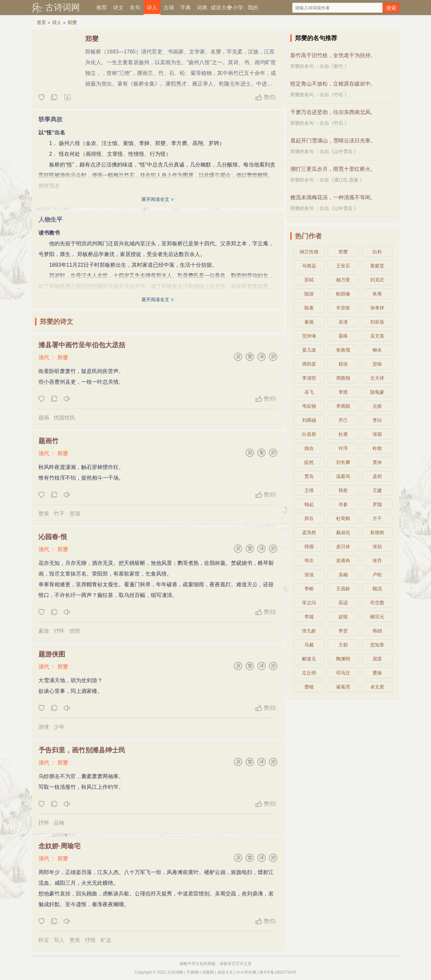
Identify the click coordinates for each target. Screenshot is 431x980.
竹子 (59, 514)
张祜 (377, 546)
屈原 (377, 659)
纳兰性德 (309, 252)
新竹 (338, 66)
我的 (253, 8)
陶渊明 (343, 659)
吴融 (343, 575)
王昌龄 (343, 589)
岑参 (343, 504)
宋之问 (309, 603)
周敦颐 (343, 378)
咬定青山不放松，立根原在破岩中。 (333, 84)
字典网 (192, 972)
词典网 (208, 972)
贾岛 (309, 476)
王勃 (343, 645)
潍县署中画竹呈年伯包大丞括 (82, 345)
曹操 (377, 673)
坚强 (75, 514)
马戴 (309, 645)
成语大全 (219, 8)
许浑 (343, 448)
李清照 (309, 378)
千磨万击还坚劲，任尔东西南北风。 (333, 112)
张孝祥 (377, 308)
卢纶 (377, 575)
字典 (185, 8)
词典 (202, 8)
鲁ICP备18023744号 (278, 972)
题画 (44, 418)
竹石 (338, 95)
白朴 (377, 252)
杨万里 (343, 280)
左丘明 (309, 673)
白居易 (309, 434)
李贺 (343, 631)
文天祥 (377, 378)
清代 (44, 357)
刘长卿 (343, 462)
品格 (59, 823)
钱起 (309, 504)
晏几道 (309, 350)
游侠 (44, 727)
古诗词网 (62, 7)
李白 (377, 420)
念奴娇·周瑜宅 (59, 846)
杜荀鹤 (343, 518)
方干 (377, 518)
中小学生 (236, 8)
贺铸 (377, 364)
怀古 (44, 940)
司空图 (377, 603)
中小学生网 (246, 972)
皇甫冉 (343, 561)
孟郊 (377, 476)
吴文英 (377, 336)
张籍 (377, 434)
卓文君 (377, 687)
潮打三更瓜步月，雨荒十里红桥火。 (333, 169)
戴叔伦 (343, 532)
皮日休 (343, 546)
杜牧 (377, 448)
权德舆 (377, 532)
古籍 (169, 8)
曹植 (309, 687)
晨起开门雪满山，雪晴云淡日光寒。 (333, 141)
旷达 (106, 940)
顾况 (377, 589)
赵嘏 (343, 617)
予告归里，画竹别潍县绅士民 (82, 750)
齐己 (343, 420)
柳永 (377, 350)
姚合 (309, 448)
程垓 (343, 364)
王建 (377, 490)
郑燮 (72, 22)
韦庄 (309, 561)
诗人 (152, 8)
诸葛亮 (343, 687)
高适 (343, 603)
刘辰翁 (377, 322)
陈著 (309, 308)
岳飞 (309, 392)
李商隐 (343, 406)
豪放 (44, 631)
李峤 (309, 589)
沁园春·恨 (53, 537)
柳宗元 (377, 617)
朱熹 (377, 294)
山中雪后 (343, 151)
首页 (41, 22)
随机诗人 (67, 98)
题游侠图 (52, 654)
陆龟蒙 (377, 392)
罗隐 (377, 504)
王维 (309, 490)
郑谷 (309, 518)
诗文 (118, 8)
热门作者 (308, 236)
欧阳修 (343, 294)
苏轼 (309, 280)
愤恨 (75, 631)
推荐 (102, 8)
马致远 (309, 266)
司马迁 (343, 673)
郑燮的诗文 (56, 322)
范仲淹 (309, 336)
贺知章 (377, 645)
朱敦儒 (343, 350)
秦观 (309, 322)
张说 (309, 575)
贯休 (377, 462)
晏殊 (343, 336)
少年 (59, 727)
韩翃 (377, 631)
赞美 (44, 514)
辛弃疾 (343, 308)
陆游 (309, 294)
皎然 (309, 462)
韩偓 (309, 546)
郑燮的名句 (302, 66)
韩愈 (343, 490)
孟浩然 (309, 532)
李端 (309, 617)
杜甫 (343, 434)
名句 (135, 8)
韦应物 (309, 406)
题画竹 (48, 441)
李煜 (343, 392)
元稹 (377, 406)
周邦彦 (309, 364)
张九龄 (309, 631)
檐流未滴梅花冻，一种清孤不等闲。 (333, 197)
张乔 (377, 561)
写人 (59, 940)
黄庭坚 (377, 266)
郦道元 (309, 659)
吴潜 (343, 322)
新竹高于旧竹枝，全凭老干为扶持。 (333, 55)
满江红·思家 (346, 180)
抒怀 (59, 631)
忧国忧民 (64, 418)
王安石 (343, 266)
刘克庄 (377, 280)
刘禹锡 (309, 420)
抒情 (90, 940)
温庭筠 (343, 476)
